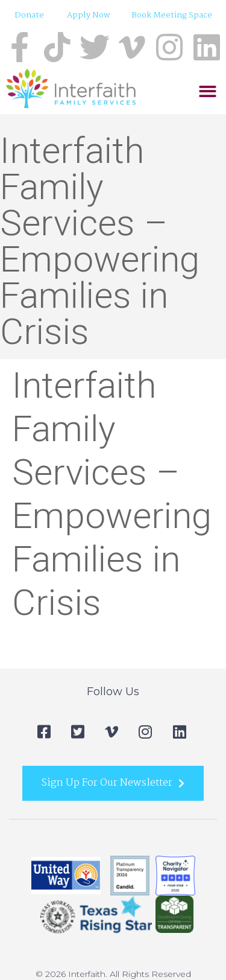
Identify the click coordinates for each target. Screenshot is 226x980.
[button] (208, 91)
